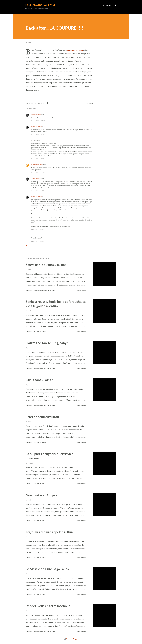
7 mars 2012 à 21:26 (38, 229)
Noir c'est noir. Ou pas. (42, 495)
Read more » (82, 290)
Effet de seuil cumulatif (42, 417)
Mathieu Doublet (37, 165)
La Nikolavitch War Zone (40, 5)
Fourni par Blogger (71, 639)
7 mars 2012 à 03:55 (38, 159)
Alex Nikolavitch (37, 127)
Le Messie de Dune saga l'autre (48, 569)
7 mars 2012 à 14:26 (38, 173)
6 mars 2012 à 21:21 (38, 135)
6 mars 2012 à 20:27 (38, 121)
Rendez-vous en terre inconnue (48, 606)
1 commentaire (39, 594)
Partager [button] (89, 104)
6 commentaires (40, 331)
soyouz (34, 235)
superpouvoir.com (75, 50)
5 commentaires (40, 442)
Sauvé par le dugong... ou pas (46, 265)
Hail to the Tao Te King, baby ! (47, 343)
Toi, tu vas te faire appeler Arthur (49, 532)
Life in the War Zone (38, 104)
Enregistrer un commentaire (36, 246)
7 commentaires (40, 558)
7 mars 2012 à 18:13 (38, 191)
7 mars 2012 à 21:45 (38, 241)
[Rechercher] (106, 5)
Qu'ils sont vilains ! (39, 380)
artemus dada (36, 115)
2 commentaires (40, 484)
